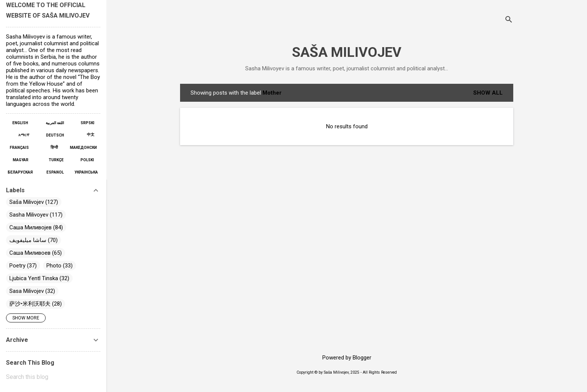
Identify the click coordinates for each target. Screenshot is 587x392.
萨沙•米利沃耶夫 (30, 304)
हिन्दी (54, 147)
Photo (54, 266)
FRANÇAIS (21, 148)
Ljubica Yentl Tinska (34, 278)
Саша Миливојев (31, 227)
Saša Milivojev (27, 202)
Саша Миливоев (30, 253)
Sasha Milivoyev (29, 215)
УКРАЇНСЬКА (84, 172)
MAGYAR (23, 160)
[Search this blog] (53, 377)
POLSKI (85, 160)
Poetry (17, 266)
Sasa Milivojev (27, 291)
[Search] (509, 20)
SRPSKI (86, 123)
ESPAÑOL (55, 172)
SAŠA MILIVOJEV (347, 52)
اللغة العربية (54, 123)
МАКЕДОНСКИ (80, 148)
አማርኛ (26, 135)
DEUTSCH (54, 135)
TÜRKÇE (55, 160)
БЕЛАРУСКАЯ (22, 172)
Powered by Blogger (347, 358)
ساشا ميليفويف (28, 240)
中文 (89, 134)
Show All (488, 93)
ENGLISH (22, 123)
